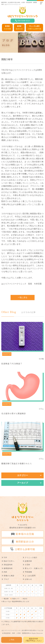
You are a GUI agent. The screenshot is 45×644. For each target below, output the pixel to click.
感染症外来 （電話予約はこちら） (33, 640)
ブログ (6, 579)
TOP (5, 558)
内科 (5, 572)
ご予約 (12, 640)
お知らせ (28, 579)
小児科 (27, 565)
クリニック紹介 (31, 558)
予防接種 (28, 572)
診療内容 (28, 561)
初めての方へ (9, 561)
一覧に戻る (23, 297)
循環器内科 (8, 568)
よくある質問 (30, 576)
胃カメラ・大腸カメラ (34, 568)
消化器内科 (8, 565)
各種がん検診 (9, 576)
